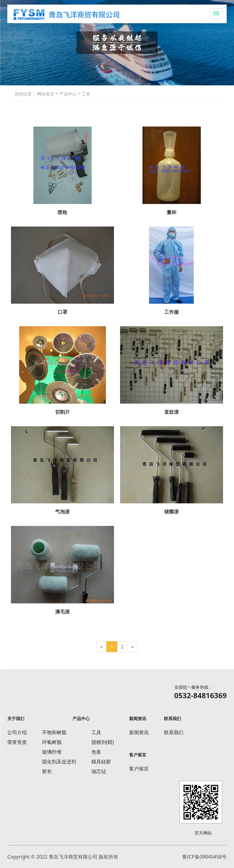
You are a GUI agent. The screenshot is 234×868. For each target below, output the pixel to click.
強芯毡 (99, 771)
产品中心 (67, 94)
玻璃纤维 (52, 752)
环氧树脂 (52, 742)
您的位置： (25, 94)
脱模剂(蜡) (103, 742)
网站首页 (46, 94)
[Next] (133, 647)
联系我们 (174, 732)
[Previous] (101, 647)
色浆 (96, 752)
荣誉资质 (17, 742)
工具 (85, 94)
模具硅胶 (101, 762)
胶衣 (47, 771)
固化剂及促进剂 (59, 762)
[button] (112, 79)
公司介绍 (17, 732)
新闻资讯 (139, 732)
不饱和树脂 (54, 732)
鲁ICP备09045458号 (204, 857)
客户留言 (139, 769)
